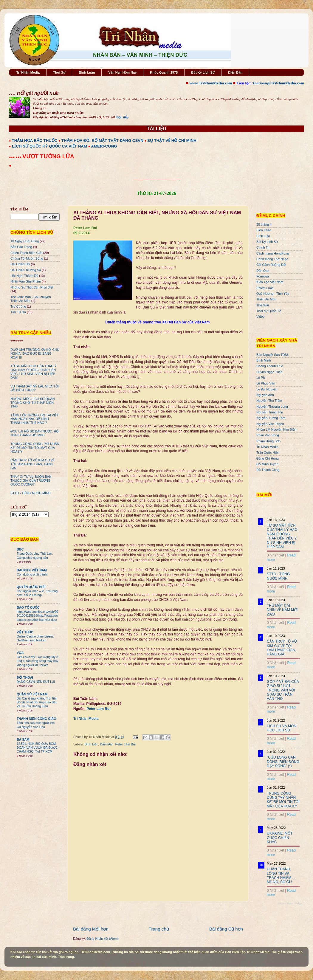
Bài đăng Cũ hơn (226, 929)
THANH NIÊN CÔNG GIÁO (37, 719)
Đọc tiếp (122, 117)
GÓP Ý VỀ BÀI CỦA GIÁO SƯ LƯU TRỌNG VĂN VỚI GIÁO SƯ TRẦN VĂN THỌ (283, 690)
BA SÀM (23, 739)
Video (260, 317)
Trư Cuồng (18, 306)
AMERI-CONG (104, 146)
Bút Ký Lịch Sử (203, 72)
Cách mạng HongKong (273, 253)
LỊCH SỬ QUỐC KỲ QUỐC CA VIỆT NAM (49, 146)
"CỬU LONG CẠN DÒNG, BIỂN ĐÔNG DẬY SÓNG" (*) (283, 762)
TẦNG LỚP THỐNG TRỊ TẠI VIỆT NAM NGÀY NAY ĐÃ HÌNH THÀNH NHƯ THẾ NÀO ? (34, 419)
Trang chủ (159, 929)
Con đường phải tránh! (32, 574)
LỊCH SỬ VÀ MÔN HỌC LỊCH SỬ (282, 728)
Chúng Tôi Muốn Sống (27, 258)
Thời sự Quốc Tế (269, 311)
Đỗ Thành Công (268, 470)
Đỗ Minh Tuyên (267, 464)
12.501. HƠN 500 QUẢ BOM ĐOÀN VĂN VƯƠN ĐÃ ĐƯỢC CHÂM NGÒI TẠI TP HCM (37, 748)
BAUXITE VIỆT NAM (32, 570)
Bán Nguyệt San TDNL (273, 355)
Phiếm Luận (265, 288)
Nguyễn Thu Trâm (269, 401)
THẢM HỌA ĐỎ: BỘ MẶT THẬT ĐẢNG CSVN (102, 141)
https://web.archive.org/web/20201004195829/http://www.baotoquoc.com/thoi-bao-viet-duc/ (37, 616)
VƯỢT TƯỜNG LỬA (48, 156)
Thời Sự (59, 72)
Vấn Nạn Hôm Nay (122, 72)
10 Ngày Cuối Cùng (25, 241)
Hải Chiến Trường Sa (26, 270)
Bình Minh (264, 360)
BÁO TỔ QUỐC (28, 607)
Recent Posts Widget (290, 903)
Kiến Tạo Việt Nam (270, 282)
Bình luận (92, 744)
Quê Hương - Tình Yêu (273, 294)
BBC (20, 549)
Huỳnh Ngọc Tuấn (269, 372)
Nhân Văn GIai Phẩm (26, 281)
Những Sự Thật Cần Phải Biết (32, 287)
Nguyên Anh (265, 395)
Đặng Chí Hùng (267, 458)
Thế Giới (263, 305)
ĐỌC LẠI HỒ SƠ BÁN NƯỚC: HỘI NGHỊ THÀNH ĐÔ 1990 (35, 433)
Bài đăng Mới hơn (91, 929)
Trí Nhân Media (28, 72)
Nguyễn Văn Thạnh (270, 424)
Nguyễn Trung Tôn (270, 412)
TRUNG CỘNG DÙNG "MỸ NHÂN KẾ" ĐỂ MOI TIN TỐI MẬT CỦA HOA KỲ (35, 448)
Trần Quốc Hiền (268, 452)
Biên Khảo (264, 230)
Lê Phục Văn (266, 383)
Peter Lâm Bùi (125, 744)
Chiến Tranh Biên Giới (26, 253)
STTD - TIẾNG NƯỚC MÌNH (31, 493)
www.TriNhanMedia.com (211, 83)
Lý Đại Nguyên (267, 389)
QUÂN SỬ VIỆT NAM (32, 694)
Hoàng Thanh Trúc (270, 366)
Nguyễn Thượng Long (272, 407)
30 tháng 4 (264, 224)
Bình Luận (87, 72)
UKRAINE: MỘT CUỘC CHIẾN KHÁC (280, 838)
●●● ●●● (16, 157)
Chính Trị (263, 247)
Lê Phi (261, 378)
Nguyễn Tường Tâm (271, 418)
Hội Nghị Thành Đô (24, 276)
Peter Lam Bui (99, 709)
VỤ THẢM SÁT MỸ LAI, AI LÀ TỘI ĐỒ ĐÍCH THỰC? (35, 388)
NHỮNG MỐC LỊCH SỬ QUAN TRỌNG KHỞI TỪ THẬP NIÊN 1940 (33, 403)
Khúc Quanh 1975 (164, 72)
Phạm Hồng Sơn (268, 441)
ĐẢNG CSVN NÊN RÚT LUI (36, 682)
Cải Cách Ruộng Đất (271, 265)
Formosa (263, 276)
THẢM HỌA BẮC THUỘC (35, 141)
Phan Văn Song (268, 435)
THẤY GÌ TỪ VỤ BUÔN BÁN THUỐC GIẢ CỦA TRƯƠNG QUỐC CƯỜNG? (31, 480)
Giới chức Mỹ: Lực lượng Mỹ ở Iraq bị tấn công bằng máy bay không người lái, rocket (37, 661)
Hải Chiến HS (20, 264)
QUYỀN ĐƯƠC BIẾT (31, 587)
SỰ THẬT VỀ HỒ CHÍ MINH (172, 141)
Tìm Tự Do (18, 312)
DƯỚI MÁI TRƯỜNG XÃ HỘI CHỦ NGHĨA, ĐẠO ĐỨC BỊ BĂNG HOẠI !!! (35, 353)
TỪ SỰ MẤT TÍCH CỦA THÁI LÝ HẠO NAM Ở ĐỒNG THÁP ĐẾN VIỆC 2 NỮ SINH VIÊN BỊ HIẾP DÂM (34, 372)
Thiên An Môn (266, 299)
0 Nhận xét (275, 555)
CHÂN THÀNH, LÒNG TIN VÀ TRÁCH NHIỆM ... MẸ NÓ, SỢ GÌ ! (281, 876)
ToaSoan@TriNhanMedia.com (278, 83)
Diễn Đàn (235, 72)
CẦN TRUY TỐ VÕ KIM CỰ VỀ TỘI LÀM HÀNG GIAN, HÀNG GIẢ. (32, 464)
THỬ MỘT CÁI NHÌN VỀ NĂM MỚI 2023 (282, 610)
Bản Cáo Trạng (21, 247)
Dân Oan (263, 271)
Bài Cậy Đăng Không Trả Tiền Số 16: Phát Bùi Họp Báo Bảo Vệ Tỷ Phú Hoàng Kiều (37, 703)
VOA (20, 653)
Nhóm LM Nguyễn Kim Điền (276, 429)
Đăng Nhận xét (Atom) (103, 939)
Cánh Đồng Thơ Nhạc (272, 259)
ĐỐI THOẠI (25, 677)
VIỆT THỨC (25, 632)
